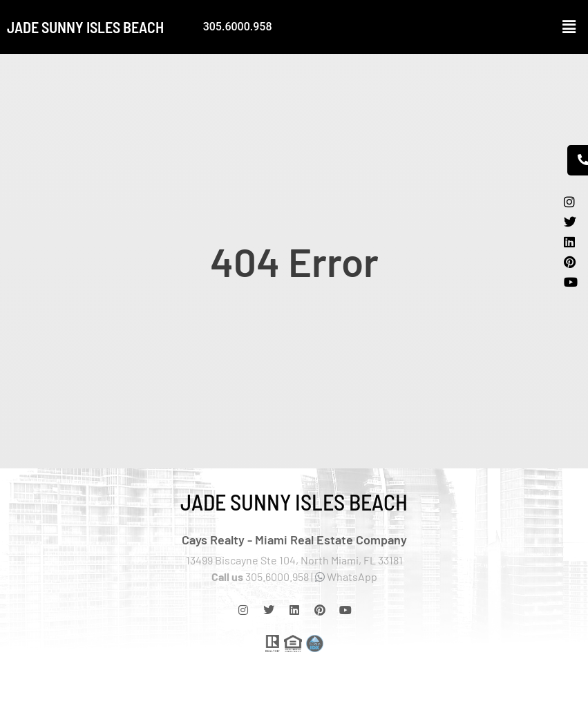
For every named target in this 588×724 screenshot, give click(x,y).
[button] (569, 27)
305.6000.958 (238, 27)
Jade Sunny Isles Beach (85, 27)
